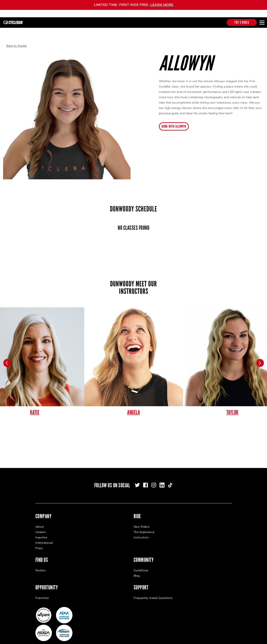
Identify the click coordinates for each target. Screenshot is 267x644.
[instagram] (154, 483)
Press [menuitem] (39, 546)
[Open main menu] (262, 22)
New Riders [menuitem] (142, 525)
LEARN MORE (162, 5)
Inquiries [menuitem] (41, 536)
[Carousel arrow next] (260, 361)
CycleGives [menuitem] (141, 569)
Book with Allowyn (174, 125)
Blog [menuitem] (137, 574)
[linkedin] (162, 483)
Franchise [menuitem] (42, 596)
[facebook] (146, 483)
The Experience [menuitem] (144, 530)
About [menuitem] (40, 525)
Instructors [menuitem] (141, 536)
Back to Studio (17, 44)
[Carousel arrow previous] (7, 361)
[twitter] (137, 483)
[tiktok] (170, 483)
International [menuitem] (44, 541)
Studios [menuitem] (41, 569)
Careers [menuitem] (41, 530)
